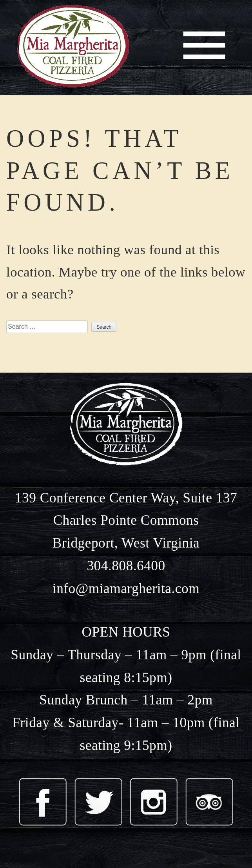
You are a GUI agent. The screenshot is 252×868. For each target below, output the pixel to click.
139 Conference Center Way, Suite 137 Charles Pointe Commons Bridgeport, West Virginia (126, 520)
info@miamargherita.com (126, 588)
